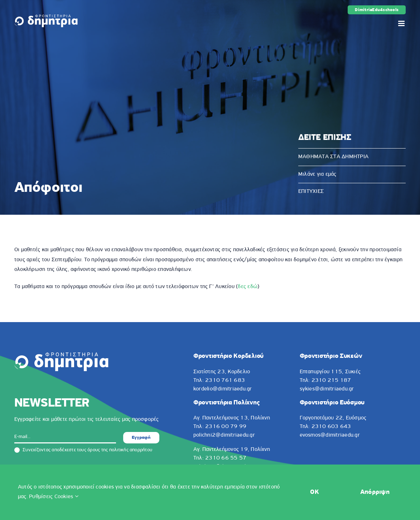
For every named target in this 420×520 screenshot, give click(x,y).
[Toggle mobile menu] (402, 23)
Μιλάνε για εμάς (317, 174)
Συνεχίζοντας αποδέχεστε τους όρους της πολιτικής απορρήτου (83, 450)
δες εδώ (248, 287)
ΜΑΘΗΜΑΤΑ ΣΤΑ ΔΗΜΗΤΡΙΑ (333, 157)
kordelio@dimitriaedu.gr (223, 389)
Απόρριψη (375, 492)
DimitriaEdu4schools (377, 10)
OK (315, 492)
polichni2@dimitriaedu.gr (224, 435)
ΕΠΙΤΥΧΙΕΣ (311, 191)
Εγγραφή (141, 438)
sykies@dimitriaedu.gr (327, 389)
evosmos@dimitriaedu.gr (330, 435)
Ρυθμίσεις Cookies (54, 497)
